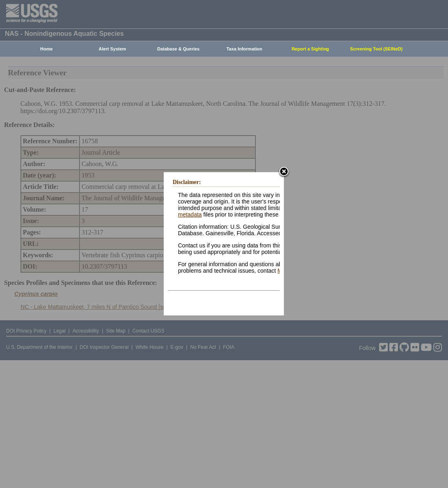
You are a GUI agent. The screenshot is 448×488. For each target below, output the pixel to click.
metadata (190, 214)
